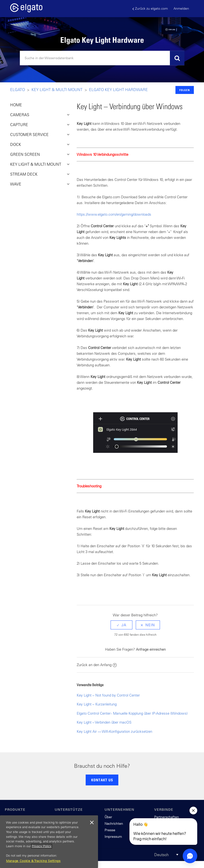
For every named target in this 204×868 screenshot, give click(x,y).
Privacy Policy (42, 846)
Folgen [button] (185, 90)
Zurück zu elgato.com (150, 9)
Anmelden (181, 8)
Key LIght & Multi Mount (57, 90)
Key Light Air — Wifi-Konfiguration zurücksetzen (114, 731)
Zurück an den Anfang (97, 665)
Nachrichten (114, 824)
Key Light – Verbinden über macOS (104, 722)
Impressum (113, 837)
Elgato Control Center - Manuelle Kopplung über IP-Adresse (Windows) (132, 713)
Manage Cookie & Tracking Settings (33, 861)
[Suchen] (102, 58)
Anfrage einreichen (151, 649)
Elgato (18, 90)
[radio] (121, 625)
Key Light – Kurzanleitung (97, 704)
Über (108, 817)
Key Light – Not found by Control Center (108, 695)
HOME (16, 105)
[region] (49, 842)
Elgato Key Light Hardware (118, 90)
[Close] (92, 823)
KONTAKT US (102, 780)
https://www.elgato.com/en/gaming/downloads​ (114, 214)
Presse (110, 830)
